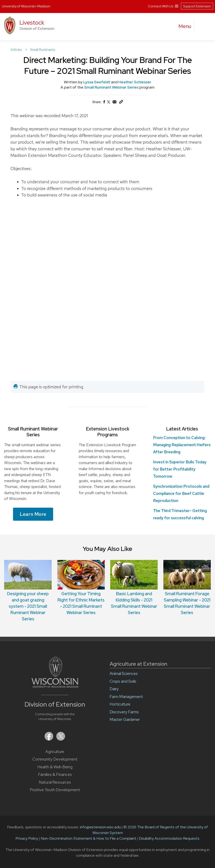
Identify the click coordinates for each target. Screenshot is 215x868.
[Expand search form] (201, 26)
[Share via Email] (115, 103)
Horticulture (120, 704)
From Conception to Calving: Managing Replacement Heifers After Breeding (182, 445)
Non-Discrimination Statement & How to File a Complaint (88, 838)
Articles (17, 50)
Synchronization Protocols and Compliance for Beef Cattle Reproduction (181, 493)
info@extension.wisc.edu (100, 827)
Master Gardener (125, 720)
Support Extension (197, 5)
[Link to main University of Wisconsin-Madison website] (55, 686)
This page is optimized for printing (51, 387)
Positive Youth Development (55, 790)
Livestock (32, 23)
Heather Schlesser (135, 82)
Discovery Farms (124, 712)
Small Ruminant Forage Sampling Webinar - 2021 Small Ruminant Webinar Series (187, 588)
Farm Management (126, 697)
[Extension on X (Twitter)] (61, 739)
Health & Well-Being (55, 767)
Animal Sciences (124, 674)
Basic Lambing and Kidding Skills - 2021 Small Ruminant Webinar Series (134, 588)
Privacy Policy (27, 838)
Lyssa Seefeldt (97, 82)
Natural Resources (55, 782)
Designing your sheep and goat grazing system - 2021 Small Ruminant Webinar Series (28, 591)
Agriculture (55, 752)
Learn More (33, 514)
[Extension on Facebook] (49, 739)
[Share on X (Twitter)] (109, 104)
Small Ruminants (43, 50)
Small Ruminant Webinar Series (112, 87)
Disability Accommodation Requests (169, 838)
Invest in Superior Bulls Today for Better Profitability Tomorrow (180, 469)
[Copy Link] (121, 103)
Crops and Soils (123, 681)
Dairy (114, 689)
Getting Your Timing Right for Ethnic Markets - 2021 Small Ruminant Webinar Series (81, 588)
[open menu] (185, 26)
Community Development (55, 759)
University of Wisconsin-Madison (26, 5)
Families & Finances (55, 775)
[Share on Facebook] (104, 103)
